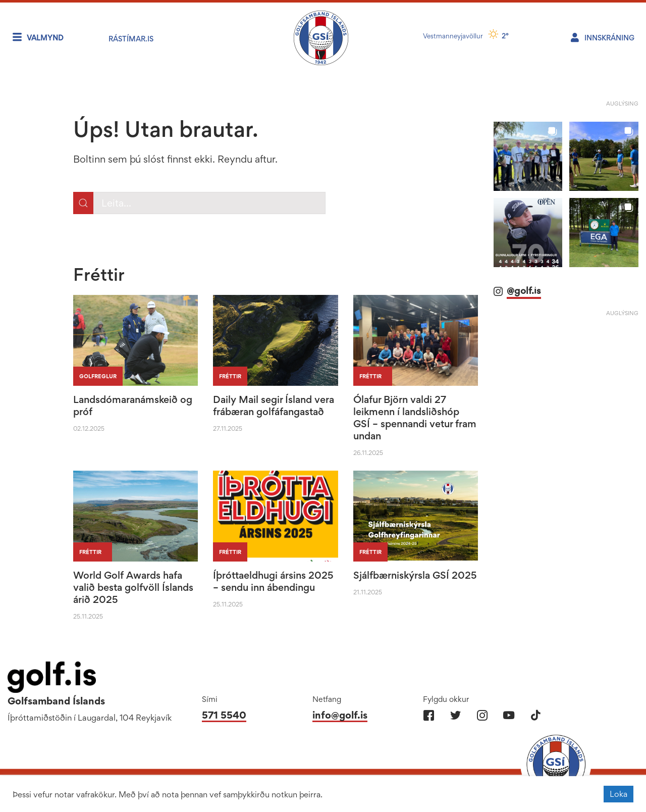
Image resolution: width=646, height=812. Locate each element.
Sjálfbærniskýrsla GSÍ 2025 (415, 575)
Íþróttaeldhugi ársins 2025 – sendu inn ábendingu (273, 581)
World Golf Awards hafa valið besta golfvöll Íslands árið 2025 (133, 587)
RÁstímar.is (131, 39)
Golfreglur (98, 376)
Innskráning (609, 38)
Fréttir (230, 376)
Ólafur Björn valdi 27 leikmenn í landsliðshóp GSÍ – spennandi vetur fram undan (415, 418)
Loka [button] (618, 794)
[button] (528, 156)
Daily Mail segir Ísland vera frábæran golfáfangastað (274, 405)
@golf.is (524, 291)
